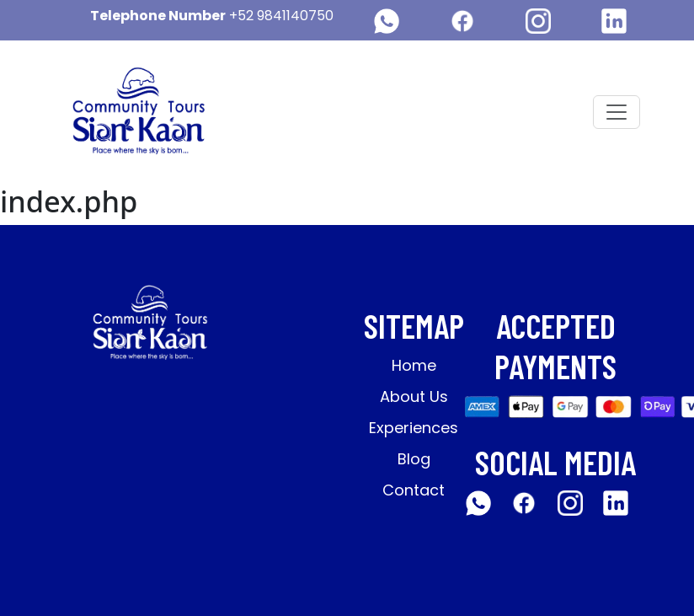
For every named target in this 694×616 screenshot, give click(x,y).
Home (414, 365)
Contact (414, 490)
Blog (414, 459)
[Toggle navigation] (617, 112)
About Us (414, 396)
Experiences (414, 428)
